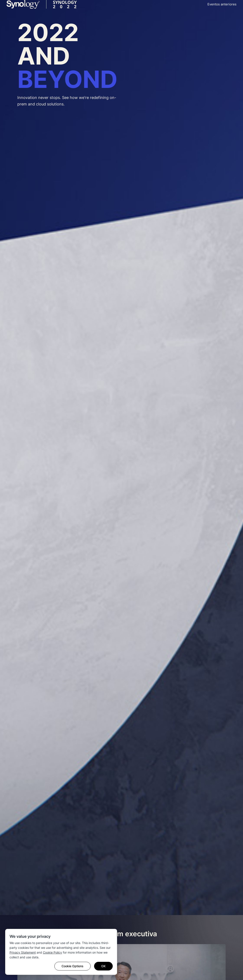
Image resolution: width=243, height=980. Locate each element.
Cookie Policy (52, 952)
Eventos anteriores (222, 4)
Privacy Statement (23, 952)
